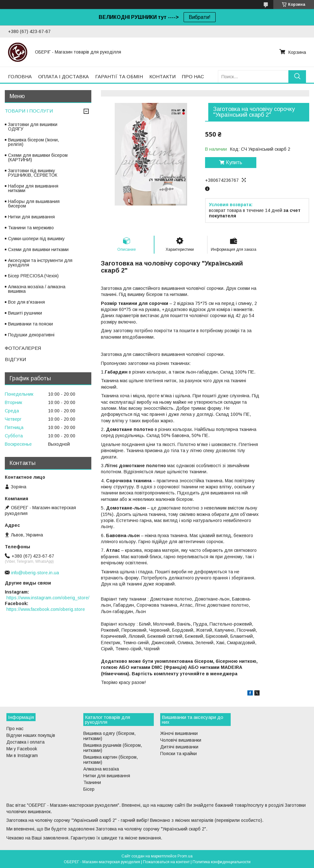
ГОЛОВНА (20, 76)
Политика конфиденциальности (222, 862)
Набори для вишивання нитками (33, 188)
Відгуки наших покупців (31, 735)
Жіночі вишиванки (179, 733)
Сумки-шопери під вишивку (36, 239)
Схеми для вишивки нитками (38, 249)
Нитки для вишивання (31, 217)
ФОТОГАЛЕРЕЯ (23, 348)
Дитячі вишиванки (179, 747)
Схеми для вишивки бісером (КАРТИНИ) (38, 157)
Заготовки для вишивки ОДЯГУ (33, 127)
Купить (234, 162)
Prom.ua (185, 856)
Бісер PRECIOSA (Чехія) (33, 276)
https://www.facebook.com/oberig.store (46, 609)
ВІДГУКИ (15, 359)
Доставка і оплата (25, 742)
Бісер (89, 789)
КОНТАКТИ (162, 76)
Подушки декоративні (31, 335)
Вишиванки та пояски (30, 324)
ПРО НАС (193, 76)
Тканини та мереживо (31, 228)
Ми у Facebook (22, 749)
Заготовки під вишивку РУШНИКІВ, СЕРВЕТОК (33, 173)
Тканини (92, 782)
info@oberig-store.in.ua (35, 573)
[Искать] (297, 76)
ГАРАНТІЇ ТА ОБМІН (119, 76)
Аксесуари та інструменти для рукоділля (40, 263)
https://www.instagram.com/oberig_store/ (48, 598)
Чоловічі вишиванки (181, 740)
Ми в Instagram (22, 755)
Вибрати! (200, 17)
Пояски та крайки (178, 754)
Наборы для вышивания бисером (34, 204)
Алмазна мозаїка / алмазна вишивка (37, 289)
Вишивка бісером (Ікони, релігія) (33, 142)
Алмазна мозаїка (101, 769)
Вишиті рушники (25, 313)
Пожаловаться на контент (166, 862)
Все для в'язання (26, 302)
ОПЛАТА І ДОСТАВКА (63, 76)
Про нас (15, 729)
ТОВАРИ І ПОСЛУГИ (29, 111)
